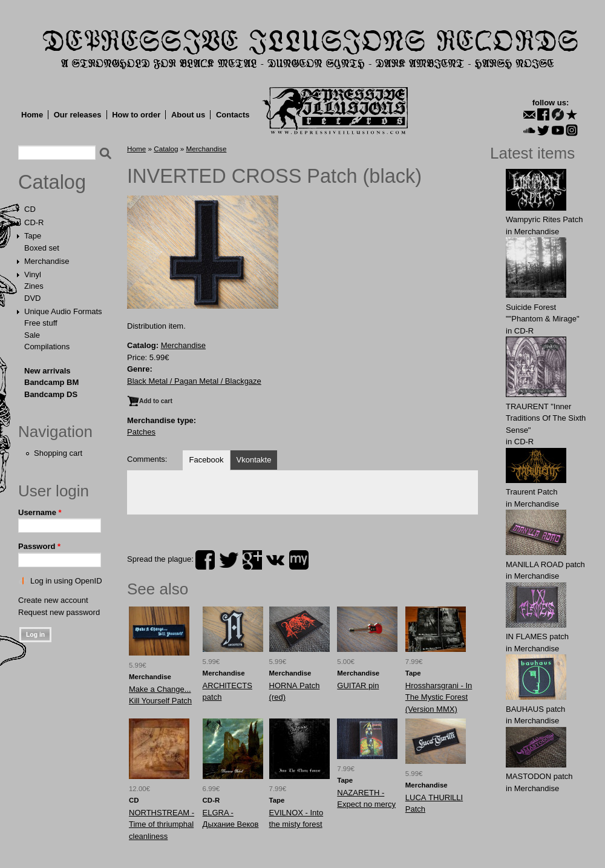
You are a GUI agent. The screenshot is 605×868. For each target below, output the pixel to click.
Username (40, 512)
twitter (229, 560)
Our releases (78, 115)
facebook (205, 560)
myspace (299, 560)
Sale (32, 335)
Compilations (47, 347)
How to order (136, 115)
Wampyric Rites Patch (544, 219)
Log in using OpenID (66, 581)
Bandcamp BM (51, 382)
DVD (32, 298)
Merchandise (47, 261)
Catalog (52, 182)
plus (252, 560)
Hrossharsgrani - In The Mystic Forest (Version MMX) (439, 697)
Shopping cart (58, 453)
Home (32, 115)
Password (39, 546)
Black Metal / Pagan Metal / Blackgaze (194, 381)
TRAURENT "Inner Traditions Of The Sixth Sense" (546, 418)
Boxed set (42, 248)
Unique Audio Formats (63, 311)
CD (30, 209)
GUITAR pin (358, 686)
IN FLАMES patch (537, 636)
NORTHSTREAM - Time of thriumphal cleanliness (162, 824)
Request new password (59, 612)
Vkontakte (254, 460)
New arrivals (47, 371)
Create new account (53, 600)
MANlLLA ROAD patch (545, 564)
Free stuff (41, 323)
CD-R (34, 222)
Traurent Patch (532, 492)
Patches (141, 432)
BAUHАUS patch (535, 709)
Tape (33, 236)
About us (188, 115)
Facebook (206, 460)
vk (275, 560)
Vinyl (33, 275)
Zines (34, 286)
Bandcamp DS (51, 394)
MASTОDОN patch (539, 776)
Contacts (233, 115)
